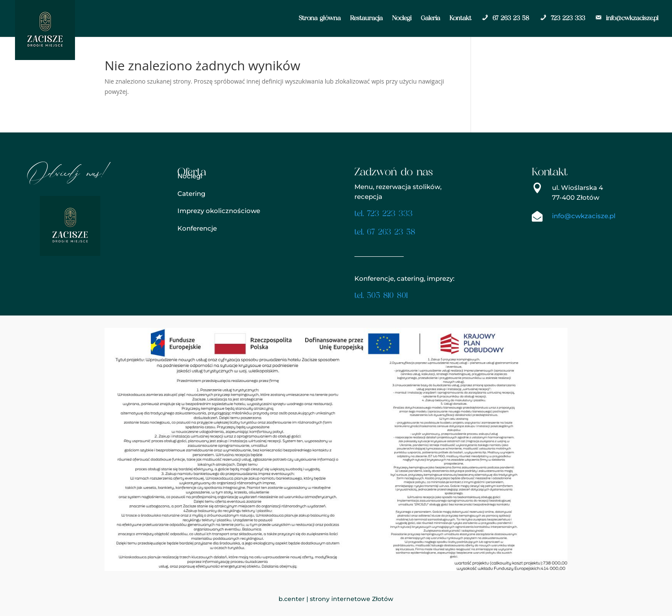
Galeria (430, 18)
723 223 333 (562, 18)
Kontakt (460, 18)
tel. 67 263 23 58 (385, 233)
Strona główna (320, 18)
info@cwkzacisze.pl (627, 18)
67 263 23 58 (505, 18)
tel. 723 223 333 (384, 214)
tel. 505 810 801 (381, 296)
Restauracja (366, 18)
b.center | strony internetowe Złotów (336, 599)
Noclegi (402, 18)
